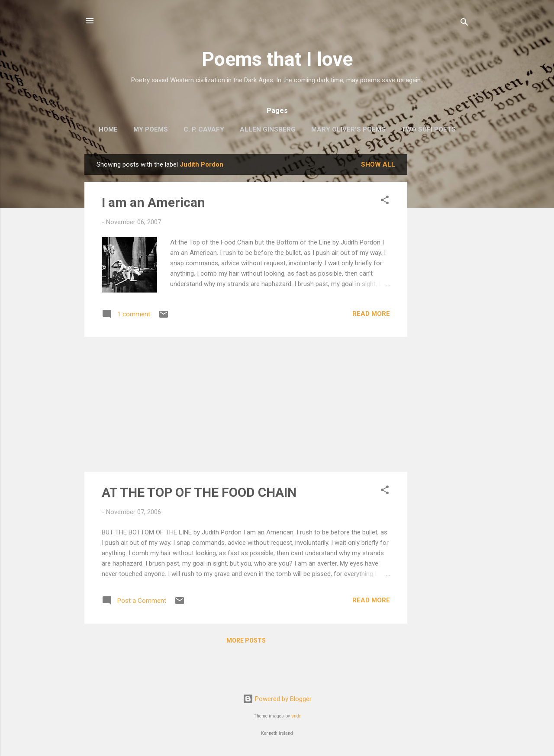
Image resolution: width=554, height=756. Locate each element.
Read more (371, 314)
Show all (378, 164)
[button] (385, 201)
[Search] (464, 24)
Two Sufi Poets (428, 129)
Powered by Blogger (277, 699)
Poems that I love (277, 59)
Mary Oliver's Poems (348, 129)
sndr (296, 716)
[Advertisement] (442, 284)
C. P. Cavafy (204, 129)
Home (108, 129)
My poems (151, 129)
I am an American (153, 202)
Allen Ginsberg (268, 129)
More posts (246, 640)
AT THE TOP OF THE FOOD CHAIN (199, 492)
